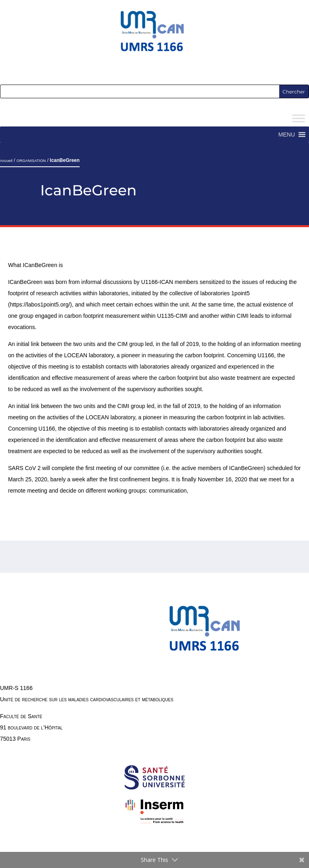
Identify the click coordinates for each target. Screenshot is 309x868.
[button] (287, 135)
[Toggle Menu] (299, 119)
